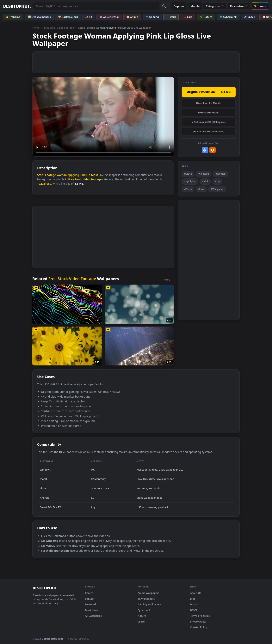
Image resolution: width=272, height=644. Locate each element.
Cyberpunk (144, 610)
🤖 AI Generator (109, 17)
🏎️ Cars (188, 17)
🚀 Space (249, 17)
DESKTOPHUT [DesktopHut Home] (17, 6)
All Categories (93, 616)
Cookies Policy (199, 627)
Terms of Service (200, 616)
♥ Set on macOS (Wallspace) (209, 122)
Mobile (195, 6)
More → (169, 280)
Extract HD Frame (209, 113)
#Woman (220, 174)
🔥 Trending (13, 17)
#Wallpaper (217, 189)
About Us (196, 593)
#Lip (217, 181)
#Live (201, 189)
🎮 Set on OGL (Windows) (209, 132)
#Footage (204, 174)
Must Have (91, 610)
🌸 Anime (132, 17)
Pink (83, 175)
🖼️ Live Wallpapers (39, 17)
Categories (215, 6)
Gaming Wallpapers (149, 604)
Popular (179, 6)
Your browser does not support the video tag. (103, 117)
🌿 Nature (206, 17)
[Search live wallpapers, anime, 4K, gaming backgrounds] (96, 6)
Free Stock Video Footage (59, 28)
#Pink (205, 181)
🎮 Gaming (152, 17)
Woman (62, 175)
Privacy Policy (198, 622)
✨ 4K (89, 17)
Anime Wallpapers (148, 593)
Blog (193, 599)
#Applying (190, 181)
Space (141, 622)
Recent (89, 593)
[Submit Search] (164, 6)
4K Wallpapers (146, 599)
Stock (41, 175)
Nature (142, 616)
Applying (73, 175)
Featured (90, 604)
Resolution (239, 6)
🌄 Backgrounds (68, 17)
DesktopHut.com (52, 639)
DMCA (194, 610)
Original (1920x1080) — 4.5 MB (209, 92)
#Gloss (188, 189)
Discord (195, 604)
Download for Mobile (209, 103)
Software (260, 6)
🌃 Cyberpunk (228, 17)
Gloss (94, 175)
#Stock (188, 174)
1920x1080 (44, 184)
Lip (88, 175)
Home (36, 28)
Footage (51, 175)
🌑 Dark (171, 17)
